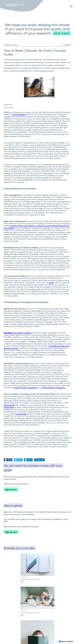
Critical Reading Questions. (53, 387)
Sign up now (11, 489)
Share (8, 460)
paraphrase (9, 407)
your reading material (17, 333)
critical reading (19, 114)
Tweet (18, 460)
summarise (21, 414)
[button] (71, 7)
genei (51, 282)
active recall (9, 405)
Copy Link (39, 460)
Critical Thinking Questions (25, 387)
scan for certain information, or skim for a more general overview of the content (37, 227)
